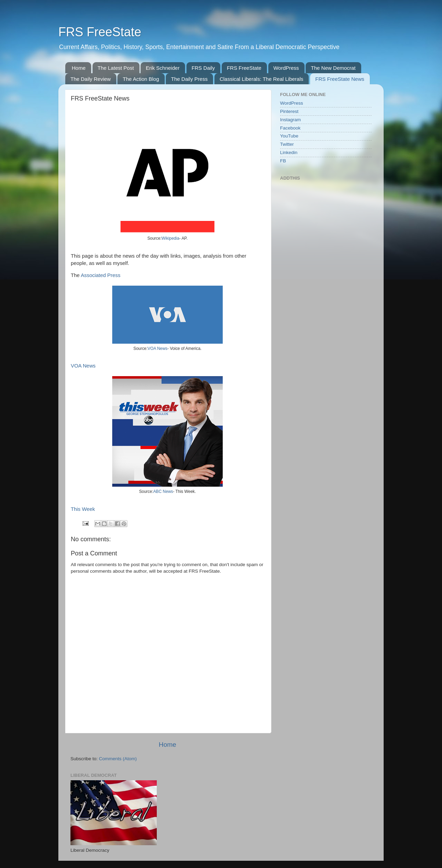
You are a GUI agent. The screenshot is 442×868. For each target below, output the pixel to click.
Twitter (287, 144)
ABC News (163, 492)
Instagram (290, 120)
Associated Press (101, 275)
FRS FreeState (100, 32)
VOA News (157, 349)
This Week (83, 509)
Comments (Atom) (118, 759)
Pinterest (289, 111)
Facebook (290, 128)
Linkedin (289, 152)
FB (283, 161)
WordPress (286, 68)
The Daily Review (91, 79)
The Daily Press (189, 79)
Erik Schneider (163, 68)
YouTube (289, 136)
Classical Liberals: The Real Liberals (261, 79)
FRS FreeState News (340, 79)
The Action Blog (141, 79)
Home (79, 68)
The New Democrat (333, 68)
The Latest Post (116, 68)
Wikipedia (170, 238)
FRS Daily (203, 68)
